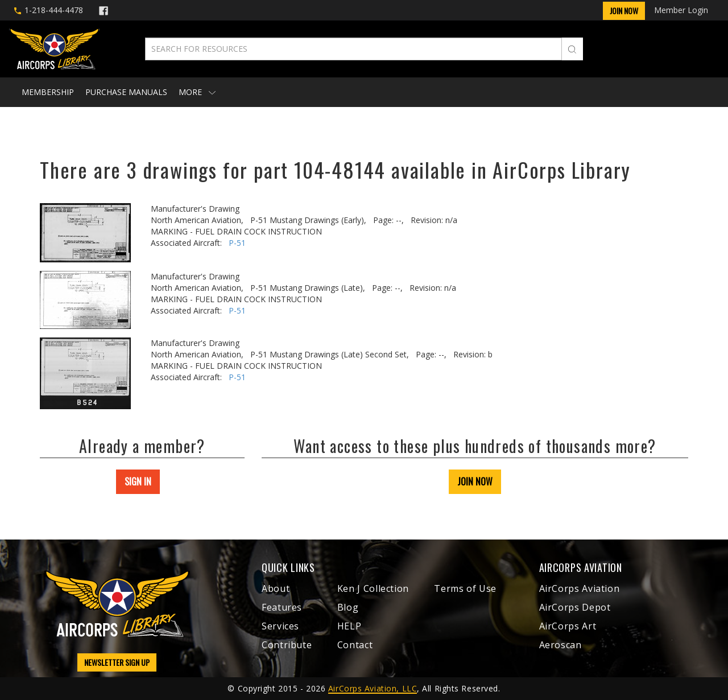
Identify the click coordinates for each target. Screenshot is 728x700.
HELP (349, 626)
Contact (355, 645)
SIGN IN (138, 481)
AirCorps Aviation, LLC (373, 688)
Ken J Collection (373, 588)
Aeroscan (561, 645)
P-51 (237, 243)
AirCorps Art (568, 626)
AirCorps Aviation (580, 588)
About (276, 588)
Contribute (287, 645)
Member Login (681, 10)
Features (282, 607)
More (197, 92)
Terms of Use (465, 588)
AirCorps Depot (575, 607)
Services (280, 626)
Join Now (624, 11)
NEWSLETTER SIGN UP (117, 662)
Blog (348, 607)
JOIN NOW (475, 481)
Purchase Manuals (126, 92)
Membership (48, 92)
